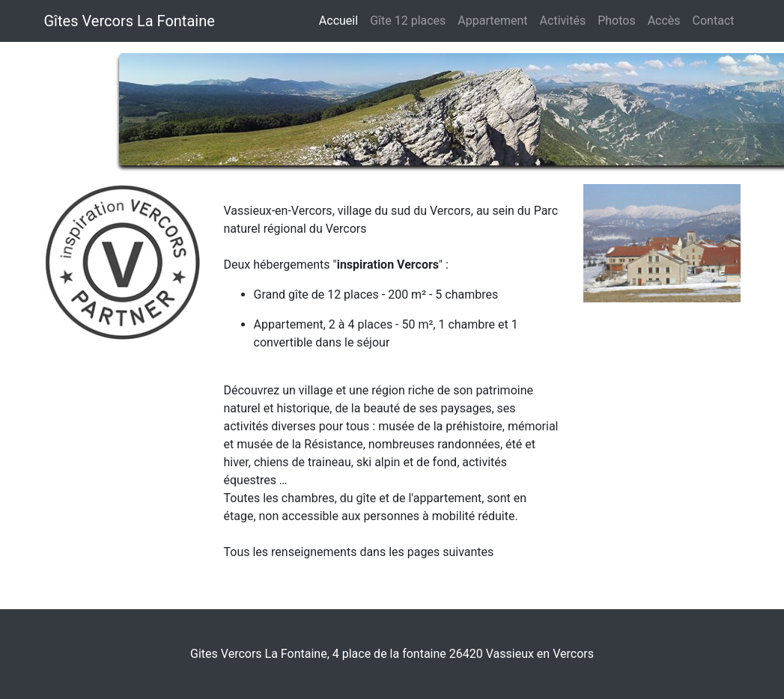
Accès (664, 21)
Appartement (492, 21)
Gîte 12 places (411, 20)
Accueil (338, 21)
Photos (617, 21)
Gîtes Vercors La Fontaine (130, 21)
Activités (563, 21)
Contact (714, 21)
